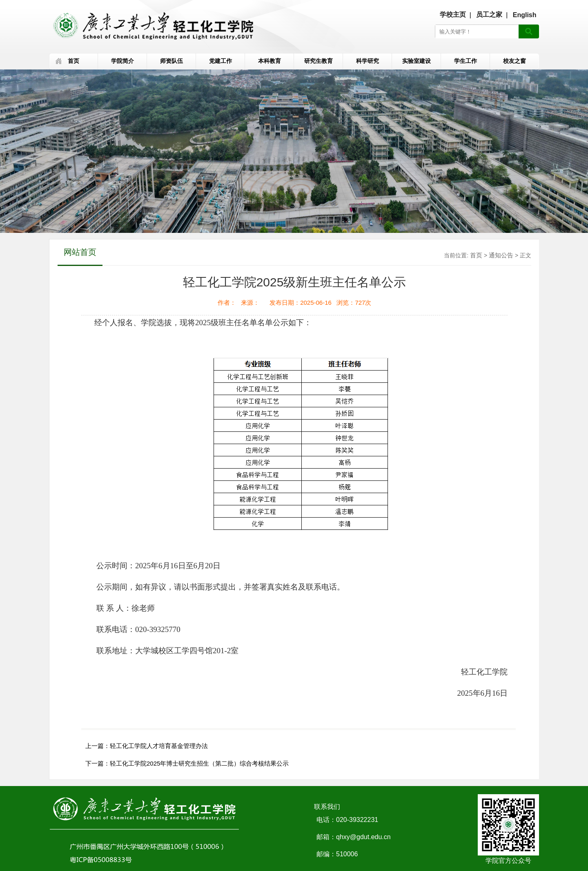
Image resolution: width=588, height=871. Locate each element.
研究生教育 (318, 61)
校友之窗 (514, 61)
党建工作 (220, 61)
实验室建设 (416, 61)
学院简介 (122, 61)
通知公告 (501, 255)
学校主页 (453, 15)
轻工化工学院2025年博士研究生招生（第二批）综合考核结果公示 (199, 763)
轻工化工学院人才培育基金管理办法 (159, 746)
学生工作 (465, 61)
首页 (73, 61)
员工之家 (489, 15)
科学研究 (367, 61)
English (525, 15)
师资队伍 (171, 61)
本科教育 (269, 61)
